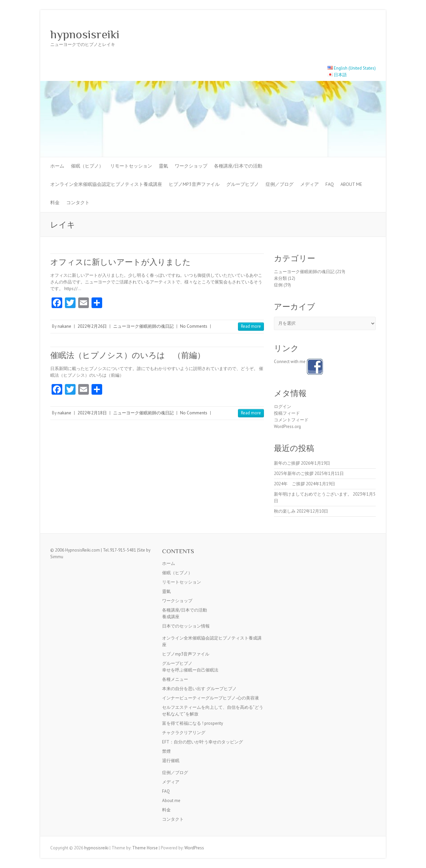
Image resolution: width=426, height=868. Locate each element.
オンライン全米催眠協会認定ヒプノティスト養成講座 (106, 184)
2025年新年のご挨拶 (294, 473)
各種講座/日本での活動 (238, 166)
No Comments (194, 326)
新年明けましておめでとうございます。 (313, 494)
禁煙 (166, 751)
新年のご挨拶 (287, 463)
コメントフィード (291, 420)
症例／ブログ (280, 184)
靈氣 (163, 166)
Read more (251, 326)
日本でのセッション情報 (186, 626)
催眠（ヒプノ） (87, 166)
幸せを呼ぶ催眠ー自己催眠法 (190, 670)
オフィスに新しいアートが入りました (120, 262)
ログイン (283, 407)
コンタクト (78, 203)
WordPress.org (287, 427)
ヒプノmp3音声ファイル (194, 184)
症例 (278, 285)
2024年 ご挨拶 (289, 484)
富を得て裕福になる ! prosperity (193, 723)
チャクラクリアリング (184, 733)
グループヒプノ (243, 184)
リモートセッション (131, 166)
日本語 (340, 75)
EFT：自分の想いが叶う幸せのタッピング (203, 742)
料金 (55, 203)
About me (351, 184)
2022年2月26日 (92, 326)
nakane (64, 326)
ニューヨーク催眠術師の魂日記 (143, 326)
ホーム (57, 166)
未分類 (280, 278)
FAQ (330, 184)
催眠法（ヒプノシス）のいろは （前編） (128, 355)
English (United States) (355, 68)
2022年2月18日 (92, 413)
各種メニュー (175, 679)
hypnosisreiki (85, 34)
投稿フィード (287, 413)
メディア (310, 184)
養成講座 (171, 617)
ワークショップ (191, 166)
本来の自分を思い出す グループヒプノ (199, 689)
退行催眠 (171, 761)
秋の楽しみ (285, 511)
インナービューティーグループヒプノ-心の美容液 (211, 698)
